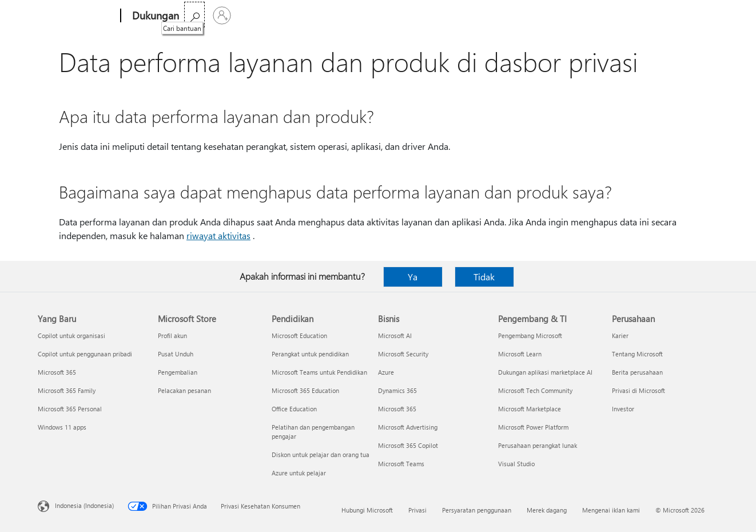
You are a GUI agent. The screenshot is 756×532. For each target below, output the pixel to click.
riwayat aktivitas (218, 235)
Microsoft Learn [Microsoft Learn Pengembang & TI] (520, 354)
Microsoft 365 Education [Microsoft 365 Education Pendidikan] (305, 390)
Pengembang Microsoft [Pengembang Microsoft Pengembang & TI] (530, 336)
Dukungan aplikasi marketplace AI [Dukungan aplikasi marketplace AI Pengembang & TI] (545, 372)
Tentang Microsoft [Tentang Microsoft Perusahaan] (637, 354)
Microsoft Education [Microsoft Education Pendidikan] (299, 336)
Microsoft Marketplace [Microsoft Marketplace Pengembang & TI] (530, 409)
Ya (413, 277)
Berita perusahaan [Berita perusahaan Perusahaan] (637, 372)
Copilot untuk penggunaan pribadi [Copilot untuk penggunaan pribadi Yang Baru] (85, 354)
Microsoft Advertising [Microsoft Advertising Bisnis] (408, 427)
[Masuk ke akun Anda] (705, 15)
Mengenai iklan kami (611, 510)
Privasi (417, 510)
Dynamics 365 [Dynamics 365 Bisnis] (397, 390)
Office (257, 16)
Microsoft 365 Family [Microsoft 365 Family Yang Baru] (67, 390)
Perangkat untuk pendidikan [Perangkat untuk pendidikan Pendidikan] (310, 354)
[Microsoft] (77, 16)
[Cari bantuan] (677, 15)
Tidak (484, 277)
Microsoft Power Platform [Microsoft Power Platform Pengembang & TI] (533, 427)
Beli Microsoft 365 (481, 16)
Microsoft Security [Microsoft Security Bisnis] (403, 354)
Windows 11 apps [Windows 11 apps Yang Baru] (62, 427)
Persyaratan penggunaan (477, 510)
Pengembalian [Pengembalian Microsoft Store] (178, 372)
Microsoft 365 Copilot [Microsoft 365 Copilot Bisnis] (408, 445)
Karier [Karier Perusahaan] (620, 336)
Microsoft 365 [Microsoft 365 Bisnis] (397, 409)
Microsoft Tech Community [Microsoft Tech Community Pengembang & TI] (535, 390)
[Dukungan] (154, 16)
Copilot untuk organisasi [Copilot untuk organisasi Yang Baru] (71, 336)
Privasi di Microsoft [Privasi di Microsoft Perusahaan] (638, 390)
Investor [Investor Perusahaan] (623, 409)
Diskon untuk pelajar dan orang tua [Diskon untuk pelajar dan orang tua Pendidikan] (321, 454)
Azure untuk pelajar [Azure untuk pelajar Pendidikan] (299, 473)
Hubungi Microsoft (367, 510)
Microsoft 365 (212, 16)
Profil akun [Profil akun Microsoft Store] (172, 336)
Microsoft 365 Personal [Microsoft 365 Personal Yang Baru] (70, 409)
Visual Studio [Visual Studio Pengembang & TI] (516, 464)
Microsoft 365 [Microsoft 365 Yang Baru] (57, 372)
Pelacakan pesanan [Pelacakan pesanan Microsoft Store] (184, 390)
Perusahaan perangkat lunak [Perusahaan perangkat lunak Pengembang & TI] (538, 445)
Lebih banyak (404, 16)
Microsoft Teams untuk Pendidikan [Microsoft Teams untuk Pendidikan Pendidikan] (319, 372)
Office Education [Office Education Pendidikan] (294, 409)
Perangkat (344, 16)
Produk (294, 16)
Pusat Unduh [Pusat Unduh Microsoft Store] (176, 354)
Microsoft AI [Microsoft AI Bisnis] (395, 336)
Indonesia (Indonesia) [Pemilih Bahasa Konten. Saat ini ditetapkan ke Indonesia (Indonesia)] (84, 505)
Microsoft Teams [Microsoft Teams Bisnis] (401, 464)
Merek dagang (547, 510)
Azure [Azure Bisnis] (386, 372)
